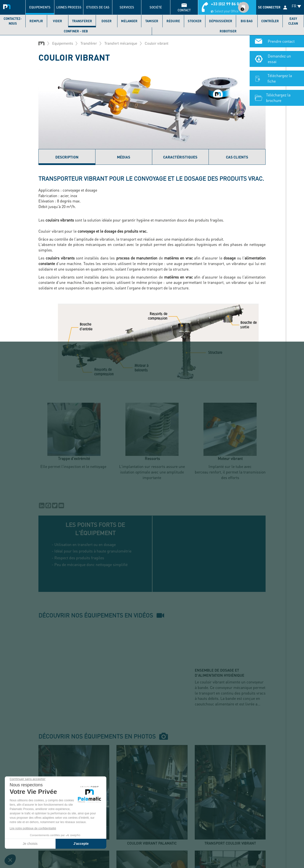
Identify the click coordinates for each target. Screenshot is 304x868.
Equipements (40, 7)
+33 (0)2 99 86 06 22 (229, 4)
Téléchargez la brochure (278, 98)
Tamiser (152, 21)
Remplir (36, 21)
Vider (58, 21)
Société (156, 7)
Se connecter (269, 7)
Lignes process (69, 7)
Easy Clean (293, 21)
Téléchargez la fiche (280, 78)
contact (184, 10)
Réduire (173, 21)
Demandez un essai (279, 59)
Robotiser (228, 31)
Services (127, 7)
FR (294, 6)
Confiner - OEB (76, 31)
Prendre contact (281, 41)
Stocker (195, 21)
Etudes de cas (98, 7)
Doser (107, 21)
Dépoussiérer (221, 21)
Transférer (82, 21)
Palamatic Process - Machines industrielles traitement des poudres (8, 6)
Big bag (247, 21)
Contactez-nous (13, 21)
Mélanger (129, 21)
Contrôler (270, 21)
